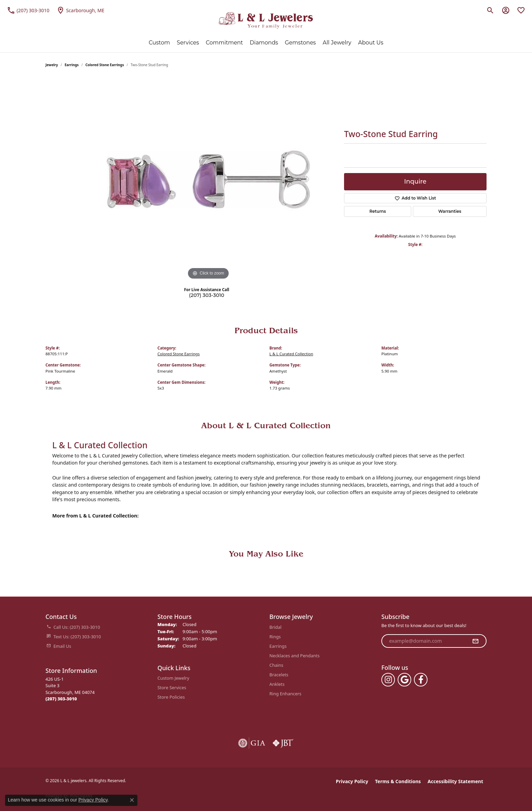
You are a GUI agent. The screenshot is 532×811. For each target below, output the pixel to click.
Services (188, 43)
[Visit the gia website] (252, 743)
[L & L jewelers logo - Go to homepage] (266, 21)
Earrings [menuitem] (278, 646)
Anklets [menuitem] (277, 684)
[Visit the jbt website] (283, 743)
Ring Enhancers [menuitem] (285, 694)
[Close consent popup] (132, 800)
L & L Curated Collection (291, 354)
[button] (490, 10)
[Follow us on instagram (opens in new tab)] (388, 680)
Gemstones (300, 43)
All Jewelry (337, 43)
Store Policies (171, 697)
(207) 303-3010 (207, 295)
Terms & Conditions (398, 781)
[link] (28, 10)
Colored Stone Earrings (105, 65)
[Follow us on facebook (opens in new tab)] (421, 680)
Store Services (172, 687)
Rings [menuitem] (275, 637)
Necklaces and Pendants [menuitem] (294, 656)
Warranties (450, 211)
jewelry (52, 65)
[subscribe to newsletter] (475, 641)
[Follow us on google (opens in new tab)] (404, 680)
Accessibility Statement (455, 781)
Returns (378, 211)
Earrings (72, 65)
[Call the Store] (61, 699)
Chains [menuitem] (276, 665)
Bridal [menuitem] (275, 627)
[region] (208, 180)
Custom (159, 43)
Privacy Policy (352, 781)
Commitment (225, 43)
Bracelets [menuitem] (279, 675)
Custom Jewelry (173, 678)
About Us (370, 43)
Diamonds (264, 43)
